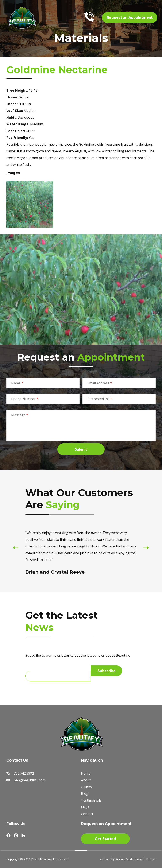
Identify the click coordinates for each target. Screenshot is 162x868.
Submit (81, 449)
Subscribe (107, 671)
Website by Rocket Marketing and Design (128, 859)
